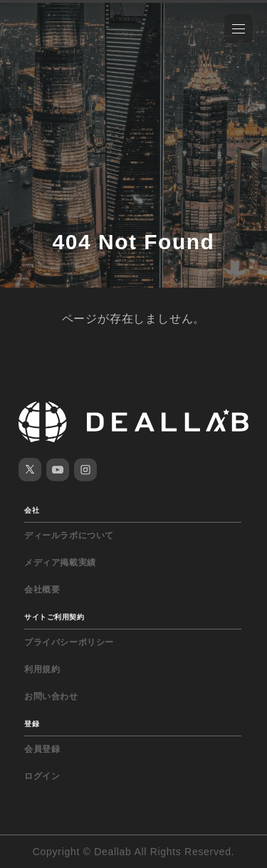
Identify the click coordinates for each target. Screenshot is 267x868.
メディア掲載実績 (60, 563)
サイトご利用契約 (54, 617)
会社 (32, 510)
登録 (32, 724)
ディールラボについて (69, 535)
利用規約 (42, 669)
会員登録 (42, 749)
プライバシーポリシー (69, 642)
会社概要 (42, 590)
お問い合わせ (51, 696)
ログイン (42, 776)
